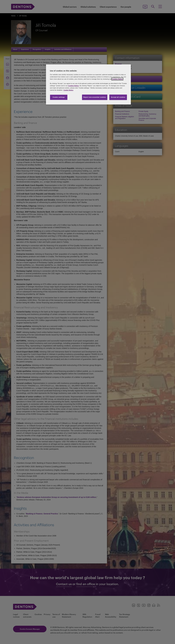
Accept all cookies (118, 97)
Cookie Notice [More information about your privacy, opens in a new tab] (68, 90)
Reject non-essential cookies (95, 97)
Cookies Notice (117, 79)
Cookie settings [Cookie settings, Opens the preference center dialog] (59, 97)
